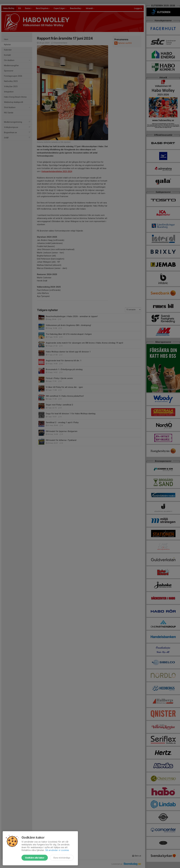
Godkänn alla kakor (35, 858)
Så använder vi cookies (57, 850)
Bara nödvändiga (62, 858)
